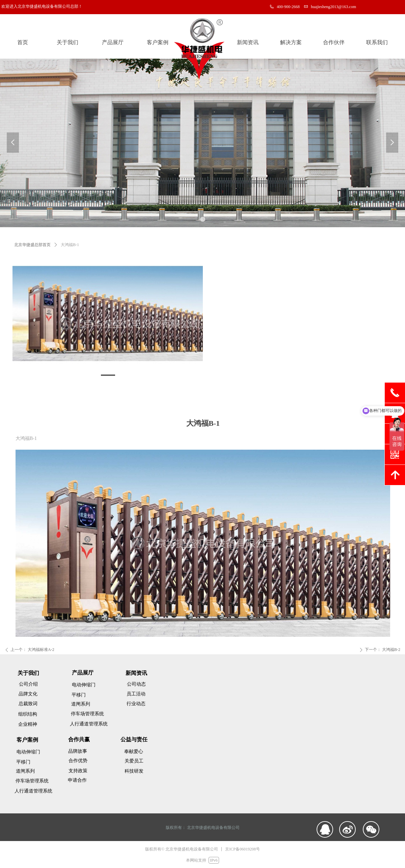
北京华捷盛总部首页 (32, 245)
